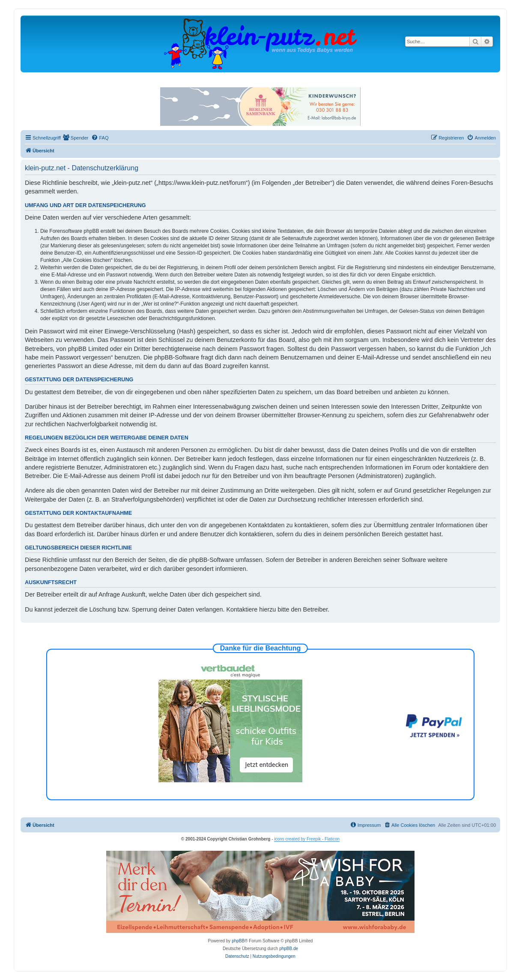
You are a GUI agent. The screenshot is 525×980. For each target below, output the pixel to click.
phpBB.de (289, 949)
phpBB (238, 941)
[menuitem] (76, 138)
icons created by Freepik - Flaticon (307, 839)
